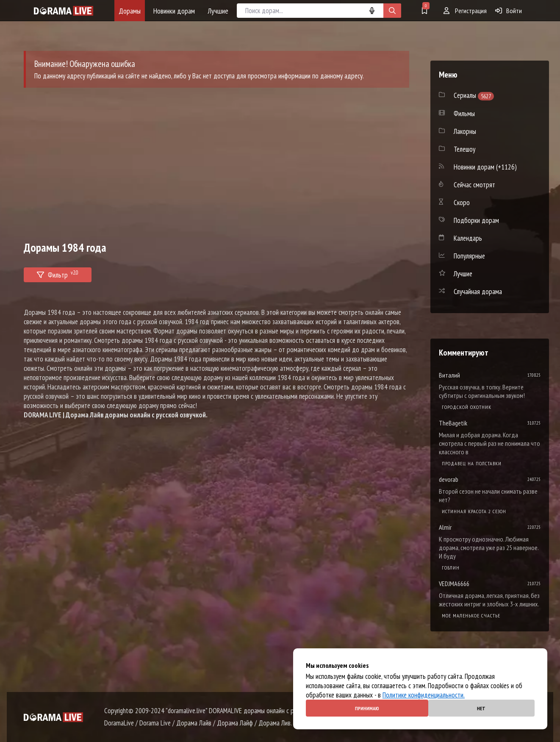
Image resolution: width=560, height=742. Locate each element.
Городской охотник (467, 407)
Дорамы (130, 11)
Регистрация (465, 11)
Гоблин (451, 568)
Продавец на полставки (472, 463)
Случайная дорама (478, 292)
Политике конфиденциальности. (424, 695)
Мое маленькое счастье (471, 616)
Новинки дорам (174, 11)
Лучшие (218, 11)
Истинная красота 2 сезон (474, 511)
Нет (481, 708)
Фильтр (58, 274)
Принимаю (367, 708)
